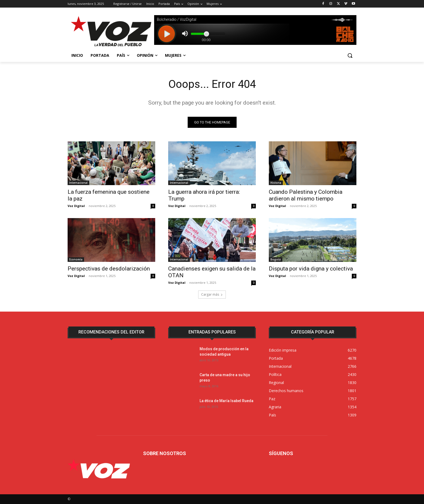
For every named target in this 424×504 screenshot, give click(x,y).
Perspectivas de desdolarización (109, 269)
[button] (350, 55)
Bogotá (276, 259)
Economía (76, 259)
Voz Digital (76, 206)
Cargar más (212, 294)
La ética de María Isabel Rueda (226, 401)
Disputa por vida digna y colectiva (311, 269)
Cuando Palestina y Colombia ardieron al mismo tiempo (306, 195)
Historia (276, 183)
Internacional (78, 183)
